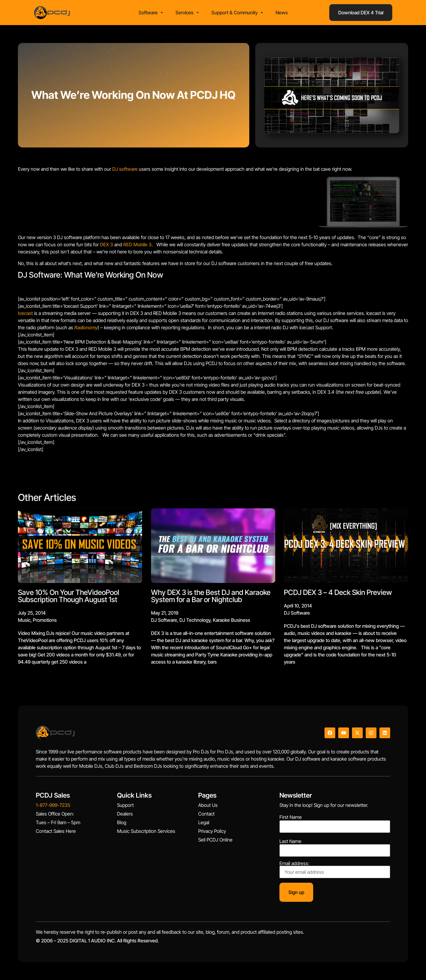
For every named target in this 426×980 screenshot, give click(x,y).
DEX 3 (107, 244)
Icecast (25, 313)
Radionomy (86, 327)
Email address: (335, 870)
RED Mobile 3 (137, 244)
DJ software (125, 169)
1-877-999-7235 (53, 805)
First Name (291, 817)
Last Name (290, 841)
